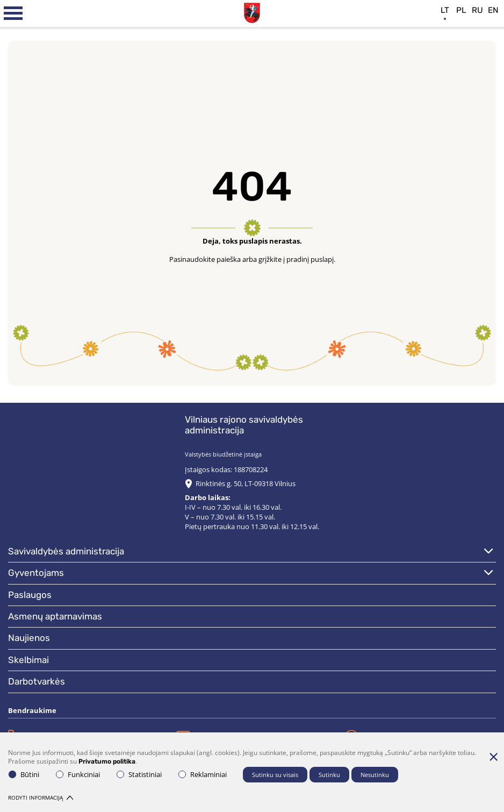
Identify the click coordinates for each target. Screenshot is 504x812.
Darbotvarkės (37, 682)
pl (461, 10)
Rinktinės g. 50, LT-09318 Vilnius (246, 483)
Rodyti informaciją (41, 797)
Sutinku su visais (275, 775)
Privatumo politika (107, 763)
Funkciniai (78, 775)
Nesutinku (375, 775)
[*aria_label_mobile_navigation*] (13, 13)
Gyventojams (36, 573)
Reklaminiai (203, 775)
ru (477, 10)
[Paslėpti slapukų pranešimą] (493, 758)
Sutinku (329, 775)
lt (445, 10)
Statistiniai (139, 775)
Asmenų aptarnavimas (55, 616)
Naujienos (29, 638)
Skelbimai (28, 660)
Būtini (24, 775)
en (493, 10)
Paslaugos (30, 595)
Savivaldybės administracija (66, 551)
